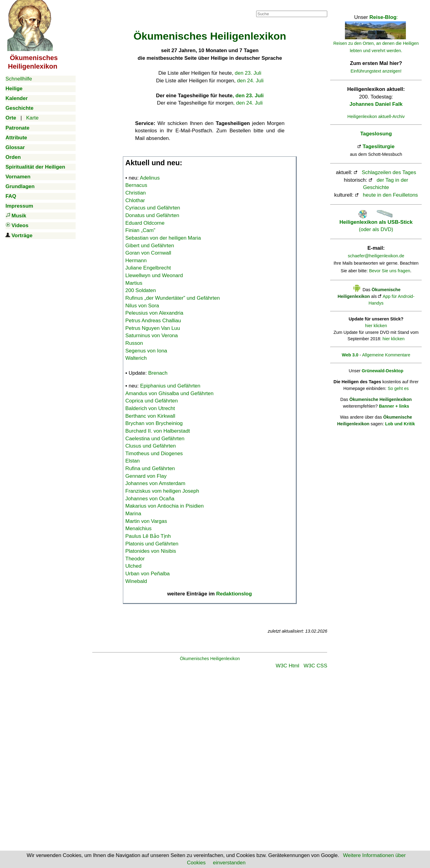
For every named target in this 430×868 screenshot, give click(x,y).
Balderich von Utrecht (150, 408)
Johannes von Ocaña (150, 499)
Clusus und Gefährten (150, 446)
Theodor (135, 559)
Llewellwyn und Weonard (154, 275)
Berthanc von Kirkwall (150, 416)
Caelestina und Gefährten (155, 439)
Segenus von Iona (146, 351)
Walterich (136, 358)
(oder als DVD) (376, 222)
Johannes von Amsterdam (155, 483)
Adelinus (150, 178)
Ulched (133, 566)
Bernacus (136, 185)
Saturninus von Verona (152, 336)
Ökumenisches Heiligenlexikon (210, 659)
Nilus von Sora (142, 306)
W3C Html (287, 666)
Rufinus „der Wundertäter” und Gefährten (173, 298)
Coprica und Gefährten (152, 401)
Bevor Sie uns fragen (390, 271)
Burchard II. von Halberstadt (158, 431)
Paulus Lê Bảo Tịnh (148, 536)
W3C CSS (315, 666)
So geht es (398, 388)
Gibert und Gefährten (150, 246)
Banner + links (394, 406)
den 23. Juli (248, 73)
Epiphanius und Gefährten (170, 386)
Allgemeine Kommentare (386, 355)
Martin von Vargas (146, 521)
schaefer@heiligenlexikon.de (376, 256)
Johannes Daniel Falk (376, 104)
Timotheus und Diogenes (154, 454)
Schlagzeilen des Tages (389, 172)
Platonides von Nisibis (151, 551)
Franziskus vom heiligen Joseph (162, 491)
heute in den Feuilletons (391, 195)
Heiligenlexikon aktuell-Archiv (376, 116)
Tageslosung (376, 134)
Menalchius (138, 529)
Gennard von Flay (146, 476)
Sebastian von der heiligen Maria (163, 238)
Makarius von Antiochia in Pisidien (165, 506)
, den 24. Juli (248, 103)
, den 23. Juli (248, 96)
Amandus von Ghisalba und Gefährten (169, 393)
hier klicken (376, 326)
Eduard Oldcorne (145, 223)
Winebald (136, 581)
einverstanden (229, 863)
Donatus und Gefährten (152, 215)
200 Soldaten (141, 290)
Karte (32, 118)
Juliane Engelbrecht (148, 268)
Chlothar (135, 200)
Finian (140, 230)
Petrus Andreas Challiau (153, 321)
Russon (134, 343)
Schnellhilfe (19, 79)
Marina (133, 514)
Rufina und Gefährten (150, 468)
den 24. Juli (250, 81)
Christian (136, 193)
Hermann (136, 261)
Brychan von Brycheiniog (154, 423)
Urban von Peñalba (148, 574)
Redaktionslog (234, 594)
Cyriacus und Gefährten (153, 208)
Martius (134, 283)
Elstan (133, 461)
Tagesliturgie (379, 146)
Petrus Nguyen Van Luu (153, 328)
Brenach (158, 373)
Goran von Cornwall (148, 253)
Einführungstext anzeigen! (376, 71)
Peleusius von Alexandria (154, 313)
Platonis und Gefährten (152, 544)
